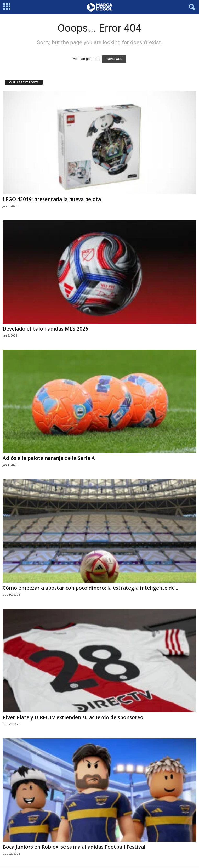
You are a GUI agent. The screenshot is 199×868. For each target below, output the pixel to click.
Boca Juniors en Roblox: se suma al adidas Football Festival (74, 847)
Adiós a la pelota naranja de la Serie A (49, 458)
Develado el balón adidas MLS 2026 (45, 329)
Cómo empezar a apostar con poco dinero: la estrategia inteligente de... (90, 588)
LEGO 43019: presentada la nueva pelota (52, 199)
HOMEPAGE (114, 59)
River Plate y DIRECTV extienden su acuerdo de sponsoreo (73, 717)
